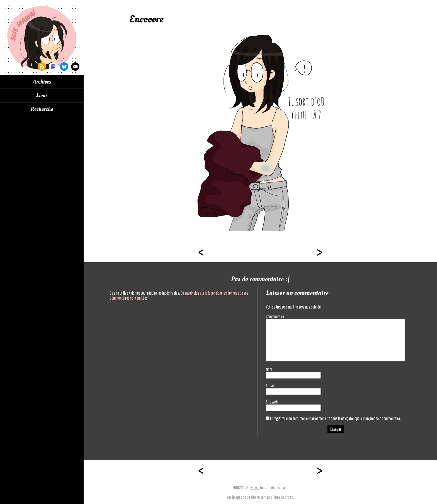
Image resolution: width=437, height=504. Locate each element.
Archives (42, 82)
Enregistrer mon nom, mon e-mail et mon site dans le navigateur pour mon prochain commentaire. (335, 418)
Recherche (42, 109)
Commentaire (275, 316)
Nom (269, 369)
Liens (42, 96)
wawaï (255, 488)
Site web (272, 402)
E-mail (270, 386)
